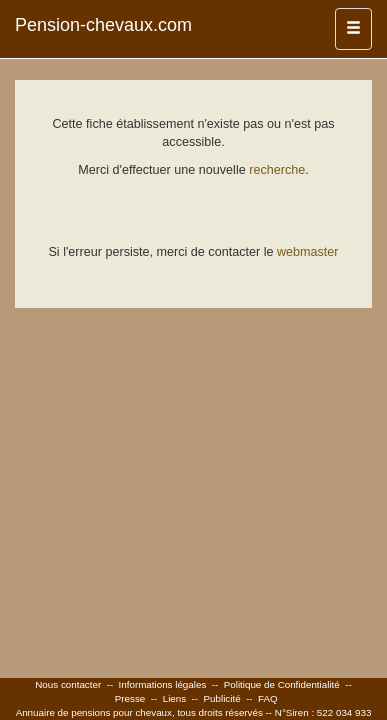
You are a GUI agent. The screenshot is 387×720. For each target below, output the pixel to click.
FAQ (268, 698)
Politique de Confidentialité (282, 684)
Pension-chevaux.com (103, 25)
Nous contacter (68, 684)
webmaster (308, 252)
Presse (130, 698)
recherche (277, 170)
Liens (174, 698)
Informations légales (163, 684)
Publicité (222, 698)
